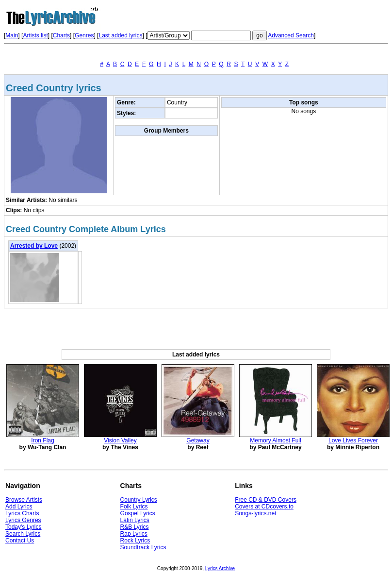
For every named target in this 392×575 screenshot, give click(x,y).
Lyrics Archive (220, 568)
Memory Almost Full (275, 440)
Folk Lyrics (134, 507)
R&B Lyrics (135, 527)
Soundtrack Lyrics (143, 547)
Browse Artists (24, 500)
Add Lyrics (19, 507)
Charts (61, 35)
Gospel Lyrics (138, 513)
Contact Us (20, 541)
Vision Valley (120, 440)
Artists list (35, 35)
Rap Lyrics (134, 534)
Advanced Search (291, 35)
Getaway (198, 440)
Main (12, 35)
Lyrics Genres (23, 520)
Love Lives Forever (353, 440)
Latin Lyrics (135, 520)
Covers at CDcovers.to (264, 507)
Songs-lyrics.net (255, 513)
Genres (84, 35)
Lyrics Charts (22, 513)
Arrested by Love (34, 246)
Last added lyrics (120, 35)
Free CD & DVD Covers (266, 500)
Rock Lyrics (135, 541)
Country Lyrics (139, 500)
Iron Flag (42, 440)
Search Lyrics (23, 534)
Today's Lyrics (24, 527)
